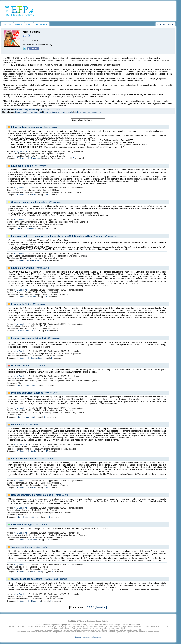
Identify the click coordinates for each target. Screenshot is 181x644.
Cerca (29, 24)
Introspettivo (36, 358)
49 (47, 297)
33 (47, 195)
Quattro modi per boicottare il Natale (31, 579)
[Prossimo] (101, 607)
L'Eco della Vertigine (23, 268)
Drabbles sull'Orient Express (27, 393)
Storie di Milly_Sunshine (27, 110)
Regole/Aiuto (41, 24)
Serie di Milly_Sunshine (50, 110)
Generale (35, 260)
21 (47, 488)
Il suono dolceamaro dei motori (29, 338)
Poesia (34, 540)
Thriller (34, 331)
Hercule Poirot (29, 385)
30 (48, 331)
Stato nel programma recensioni (88, 112)
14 (52, 572)
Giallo (34, 195)
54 (46, 417)
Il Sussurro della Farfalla (25, 459)
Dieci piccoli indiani (31, 517)
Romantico (36, 158)
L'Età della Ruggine (22, 166)
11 (48, 540)
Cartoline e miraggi (22, 524)
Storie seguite (67, 112)
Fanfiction (7, 24)
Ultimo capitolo (50, 127)
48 (47, 451)
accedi (170, 24)
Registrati (161, 24)
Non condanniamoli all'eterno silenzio (32, 495)
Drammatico (36, 572)
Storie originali (23, 158)
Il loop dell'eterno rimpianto (26, 127)
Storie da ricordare (51, 112)
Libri (19, 229)
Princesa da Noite (21, 304)
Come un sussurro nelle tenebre (29, 202)
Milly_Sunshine (21, 151)
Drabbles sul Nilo (21, 366)
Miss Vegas (18, 425)
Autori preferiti (36, 112)
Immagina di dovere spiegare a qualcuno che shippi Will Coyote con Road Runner (57, 236)
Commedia (36, 601)
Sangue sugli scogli (22, 547)
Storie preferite (22, 112)
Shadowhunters (29, 229)
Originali (19, 24)
